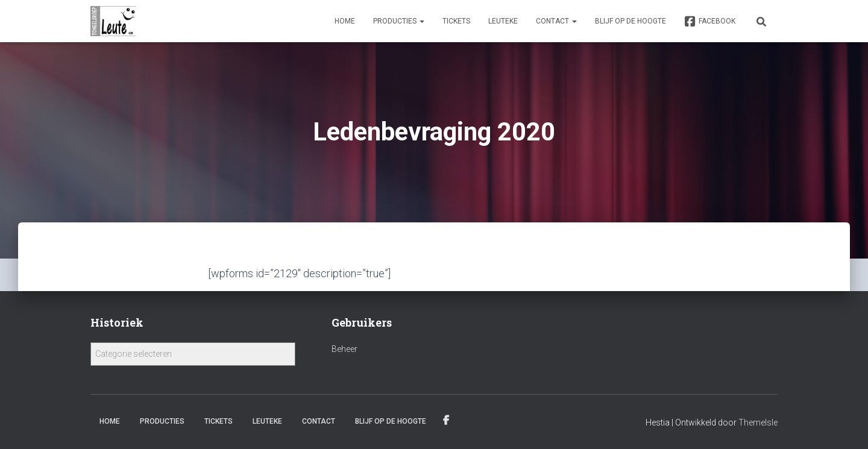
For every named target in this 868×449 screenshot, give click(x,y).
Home (345, 21)
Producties (399, 21)
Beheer (344, 349)
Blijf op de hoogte (631, 21)
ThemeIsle (758, 422)
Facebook (710, 22)
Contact (556, 21)
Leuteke (503, 21)
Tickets (456, 21)
